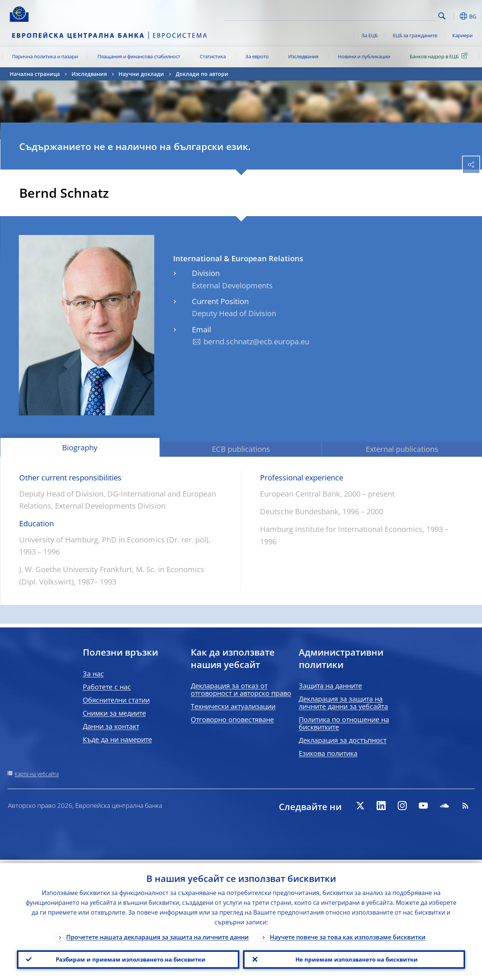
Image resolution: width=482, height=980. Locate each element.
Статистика (213, 56)
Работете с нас (107, 687)
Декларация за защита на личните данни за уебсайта (343, 703)
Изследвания (303, 56)
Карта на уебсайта (37, 774)
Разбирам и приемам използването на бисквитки (128, 958)
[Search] (398, 15)
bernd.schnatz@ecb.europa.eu (256, 342)
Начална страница (35, 74)
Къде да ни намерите (117, 739)
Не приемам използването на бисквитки (354, 958)
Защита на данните (330, 686)
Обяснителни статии (116, 700)
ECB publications (241, 449)
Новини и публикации (364, 56)
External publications (402, 449)
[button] (454, 16)
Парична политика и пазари (45, 56)
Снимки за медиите (114, 713)
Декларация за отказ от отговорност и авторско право (241, 689)
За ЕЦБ (370, 35)
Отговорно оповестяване (232, 719)
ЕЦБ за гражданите (415, 35)
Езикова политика (328, 753)
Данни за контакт (111, 726)
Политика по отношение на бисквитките (344, 723)
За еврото (257, 56)
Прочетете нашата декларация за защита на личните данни (157, 934)
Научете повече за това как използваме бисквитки (348, 934)
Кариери (462, 35)
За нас (93, 674)
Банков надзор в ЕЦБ (440, 56)
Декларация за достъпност (343, 740)
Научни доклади (141, 74)
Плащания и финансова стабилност (139, 56)
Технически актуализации (233, 706)
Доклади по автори (202, 74)
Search (442, 16)
